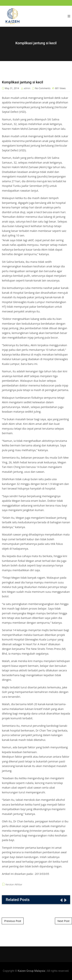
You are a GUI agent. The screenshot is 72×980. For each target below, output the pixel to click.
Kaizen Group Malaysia (31, 971)
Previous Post (13, 921)
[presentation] (61, 900)
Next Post (63, 921)
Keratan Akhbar (14, 884)
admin (27, 88)
